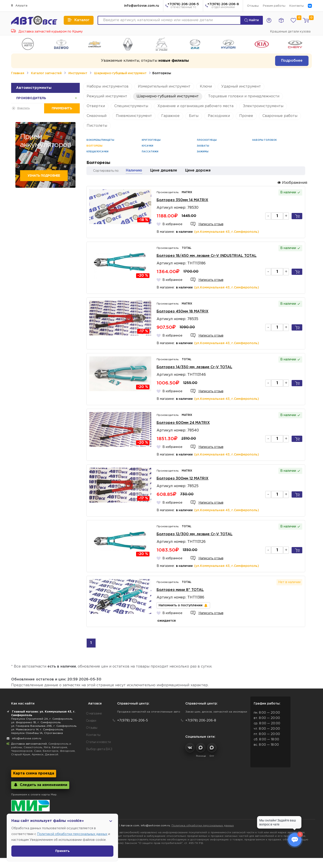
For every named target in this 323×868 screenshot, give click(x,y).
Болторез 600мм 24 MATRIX (183, 423)
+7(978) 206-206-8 (223, 6)
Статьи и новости (98, 742)
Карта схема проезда (34, 773)
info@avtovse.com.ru (142, 6)
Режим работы (274, 6)
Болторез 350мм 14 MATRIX (182, 200)
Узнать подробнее (44, 176)
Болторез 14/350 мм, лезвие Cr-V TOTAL (194, 367)
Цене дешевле (164, 171)
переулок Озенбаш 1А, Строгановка (37, 733)
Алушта (19, 5)
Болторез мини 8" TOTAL (180, 590)
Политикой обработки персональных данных (72, 834)
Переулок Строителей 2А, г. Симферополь (42, 719)
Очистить (23, 108)
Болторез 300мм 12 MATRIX (183, 479)
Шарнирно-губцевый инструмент (120, 73)
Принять (62, 851)
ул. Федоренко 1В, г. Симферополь (36, 722)
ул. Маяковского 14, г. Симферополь (37, 730)
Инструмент (78, 73)
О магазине (94, 714)
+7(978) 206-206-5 (183, 6)
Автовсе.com (130, 826)
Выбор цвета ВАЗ (99, 749)
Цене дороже (198, 171)
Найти (252, 20)
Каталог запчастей (46, 73)
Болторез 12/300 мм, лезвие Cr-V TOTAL (195, 534)
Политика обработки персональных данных (203, 826)
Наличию (134, 171)
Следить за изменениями (40, 785)
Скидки (91, 721)
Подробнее (292, 61)
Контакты (297, 6)
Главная (18, 73)
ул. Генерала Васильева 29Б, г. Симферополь (44, 726)
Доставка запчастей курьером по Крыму (47, 32)
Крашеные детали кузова (290, 32)
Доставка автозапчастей (29, 744)
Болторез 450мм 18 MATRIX (183, 311)
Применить (62, 108)
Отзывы (253, 6)
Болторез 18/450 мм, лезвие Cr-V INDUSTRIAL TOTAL (207, 256)
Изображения (292, 183)
